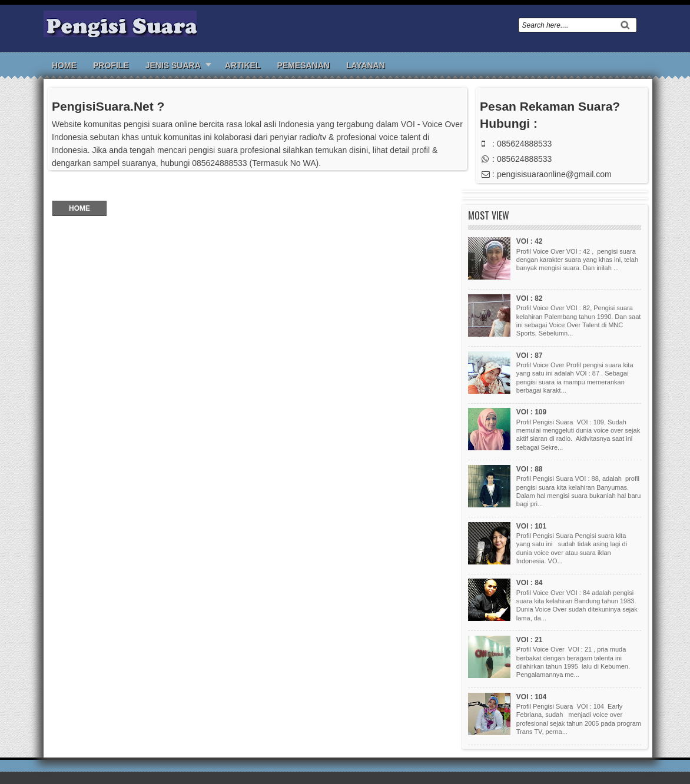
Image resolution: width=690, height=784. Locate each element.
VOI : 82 (530, 298)
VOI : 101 (531, 526)
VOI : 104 (531, 697)
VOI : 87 (530, 356)
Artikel (243, 65)
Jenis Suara (173, 65)
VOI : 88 (530, 469)
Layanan (366, 65)
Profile (111, 65)
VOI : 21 (530, 640)
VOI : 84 (530, 583)
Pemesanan (303, 65)
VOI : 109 (531, 412)
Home (64, 65)
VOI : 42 (530, 241)
